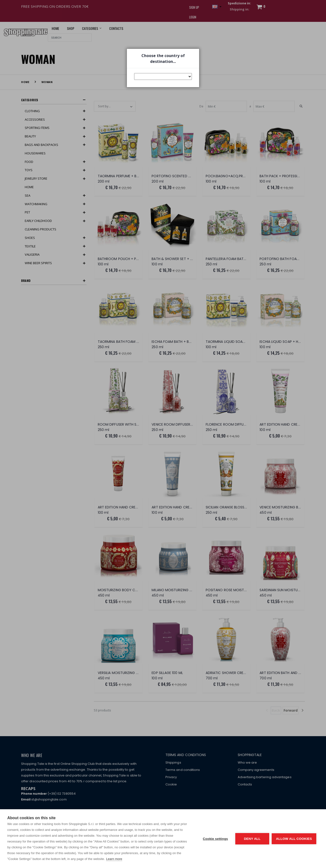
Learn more (114, 859)
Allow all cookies (294, 839)
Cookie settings (215, 839)
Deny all (252, 839)
